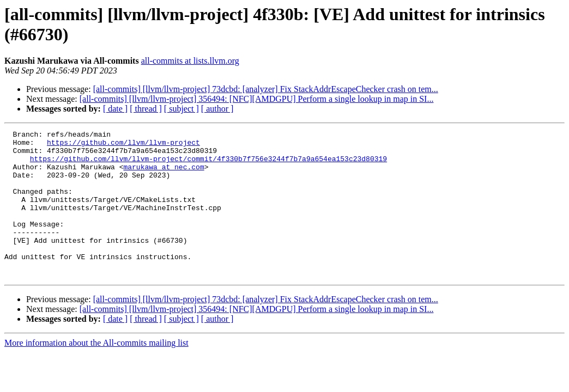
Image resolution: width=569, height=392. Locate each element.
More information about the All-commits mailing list (96, 372)
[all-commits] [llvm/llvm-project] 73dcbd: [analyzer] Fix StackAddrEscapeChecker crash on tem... (266, 89)
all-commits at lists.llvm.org (190, 61)
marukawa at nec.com (164, 175)
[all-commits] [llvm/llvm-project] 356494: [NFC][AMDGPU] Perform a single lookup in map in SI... (257, 99)
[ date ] (115, 109)
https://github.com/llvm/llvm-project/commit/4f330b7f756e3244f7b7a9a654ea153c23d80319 (208, 165)
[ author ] (217, 109)
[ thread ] (146, 109)
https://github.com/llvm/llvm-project (123, 145)
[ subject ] (181, 109)
